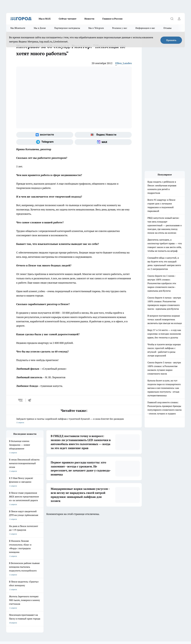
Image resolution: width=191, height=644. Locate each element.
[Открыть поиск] (172, 19)
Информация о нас (145, 28)
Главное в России (112, 19)
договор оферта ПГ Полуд (17, 611)
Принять (171, 40)
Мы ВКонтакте (18, 28)
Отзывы (168, 28)
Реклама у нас (120, 28)
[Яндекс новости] (103, 135)
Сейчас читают (68, 19)
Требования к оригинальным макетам (21, 549)
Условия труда (48, 549)
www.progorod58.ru (28, 557)
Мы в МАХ (45, 19)
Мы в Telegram (96, 28)
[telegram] (30, 400)
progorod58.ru (50, 584)
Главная (82, 549)
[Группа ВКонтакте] (45, 135)
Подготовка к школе (88, 533)
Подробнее (95, 620)
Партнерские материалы (67, 28)
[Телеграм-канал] (45, 142)
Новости (89, 19)
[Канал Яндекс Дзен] (153, 538)
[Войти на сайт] (179, 19)
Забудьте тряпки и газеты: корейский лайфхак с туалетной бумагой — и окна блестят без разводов (74, 421)
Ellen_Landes (124, 63)
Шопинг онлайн (12, 533)
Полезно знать (111, 533)
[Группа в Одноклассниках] (139, 538)
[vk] (21, 400)
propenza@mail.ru (44, 565)
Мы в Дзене (40, 28)
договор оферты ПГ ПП (16, 613)
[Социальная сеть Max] (103, 142)
